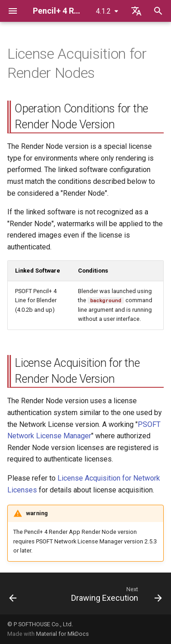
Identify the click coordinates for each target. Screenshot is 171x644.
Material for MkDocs (62, 634)
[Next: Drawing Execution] (115, 596)
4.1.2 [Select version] (103, 11)
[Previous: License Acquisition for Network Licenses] (13, 596)
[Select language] (136, 11)
